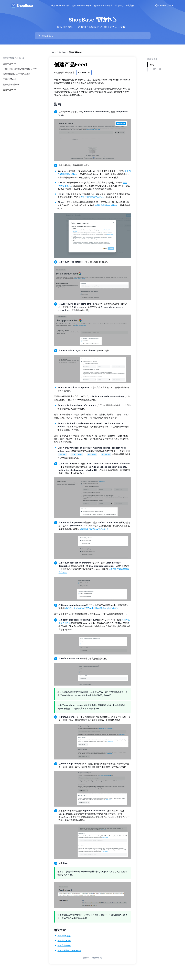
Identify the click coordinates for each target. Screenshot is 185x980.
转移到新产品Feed (12, 84)
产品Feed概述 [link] (64, 936)
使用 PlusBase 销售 (61, 5)
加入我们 (130, 5)
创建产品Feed (9, 90)
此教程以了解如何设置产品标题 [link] (94, 529)
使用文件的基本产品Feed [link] (93, 197)
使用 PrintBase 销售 (103, 5)
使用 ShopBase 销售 (82, 5)
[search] (94, 36)
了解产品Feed (9, 79)
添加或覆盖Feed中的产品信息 (17, 74)
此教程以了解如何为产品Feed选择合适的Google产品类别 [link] (92, 608)
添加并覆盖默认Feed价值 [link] (69, 950)
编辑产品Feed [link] (64, 945)
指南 (59, 104)
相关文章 (62, 930)
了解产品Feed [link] (64, 941)
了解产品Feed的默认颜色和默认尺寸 (20, 69)
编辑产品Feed (9, 64)
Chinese (84, 72)
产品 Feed (62, 52)
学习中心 (119, 5)
